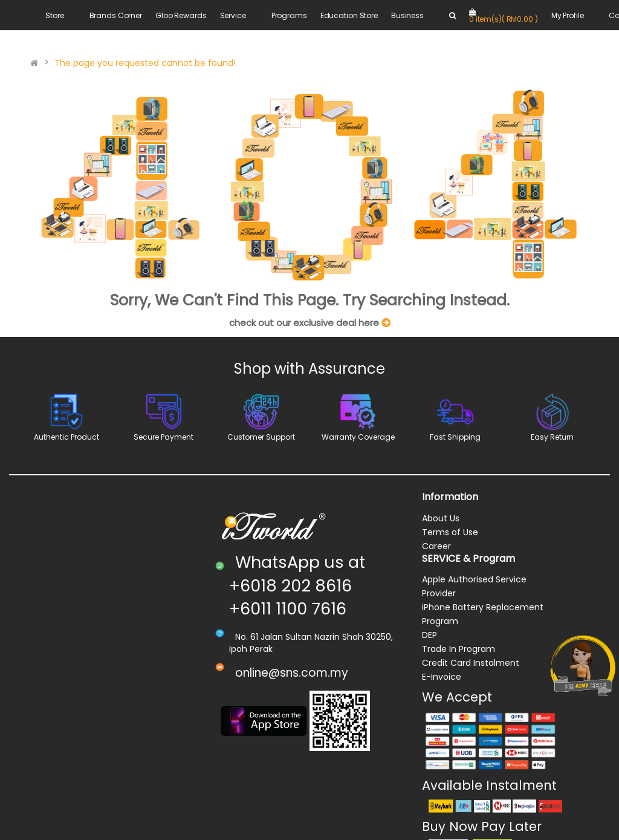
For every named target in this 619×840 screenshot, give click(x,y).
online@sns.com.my (292, 673)
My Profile (568, 15)
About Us (441, 518)
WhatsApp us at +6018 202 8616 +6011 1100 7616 (297, 585)
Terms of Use (450, 532)
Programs (289, 15)
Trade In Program (459, 649)
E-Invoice (442, 677)
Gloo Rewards (181, 15)
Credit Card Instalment (471, 663)
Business (407, 15)
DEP (429, 635)
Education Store (349, 15)
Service (233, 15)
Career (436, 546)
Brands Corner (116, 15)
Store (54, 15)
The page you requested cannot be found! (145, 63)
